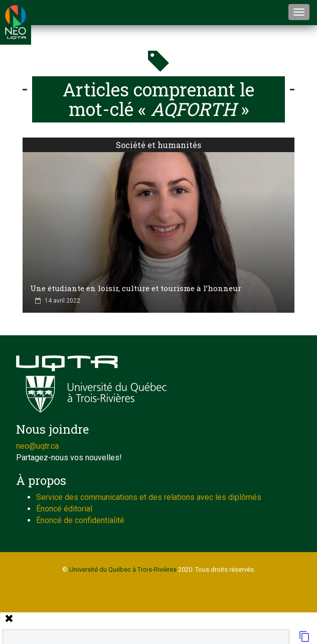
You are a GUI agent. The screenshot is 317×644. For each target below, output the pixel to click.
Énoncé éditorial (64, 509)
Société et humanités (158, 145)
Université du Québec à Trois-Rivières (123, 569)
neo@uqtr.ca (37, 446)
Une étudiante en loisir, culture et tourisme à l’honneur (136, 288)
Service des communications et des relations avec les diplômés (149, 497)
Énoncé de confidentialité (80, 520)
